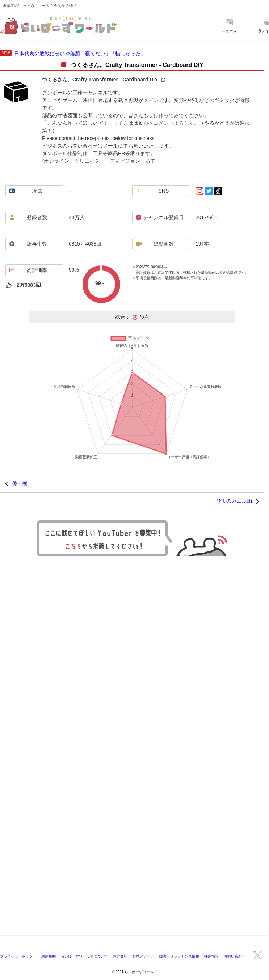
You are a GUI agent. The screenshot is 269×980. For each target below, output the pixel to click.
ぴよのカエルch (234, 501)
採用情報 (211, 956)
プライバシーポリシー (18, 956)
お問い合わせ (235, 956)
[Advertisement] (134, 882)
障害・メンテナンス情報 (179, 956)
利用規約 (49, 956)
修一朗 (20, 483)
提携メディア (143, 956)
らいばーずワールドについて (84, 956)
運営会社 (120, 956)
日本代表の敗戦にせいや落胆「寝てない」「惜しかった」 (80, 54)
